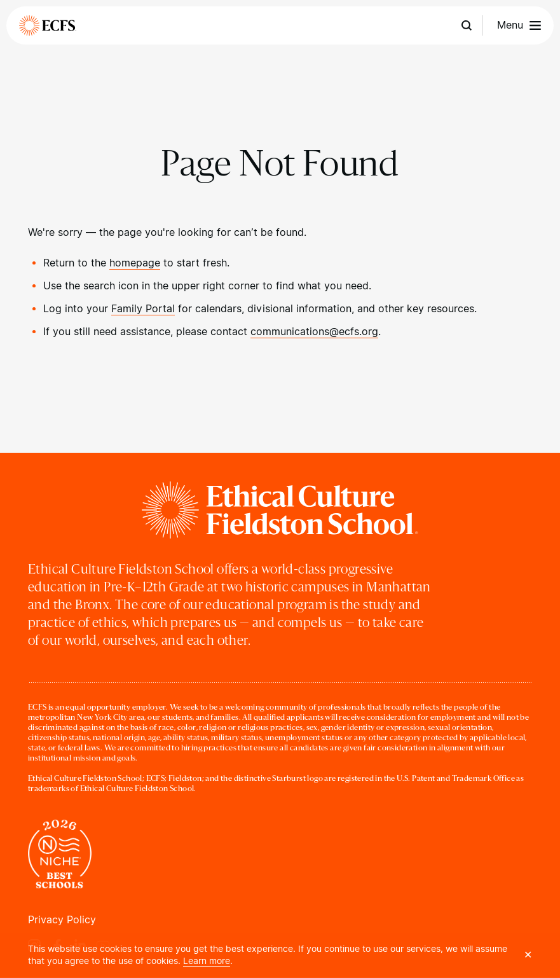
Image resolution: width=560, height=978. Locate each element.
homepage (135, 263)
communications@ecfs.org (314, 332)
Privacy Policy (62, 920)
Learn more (207, 961)
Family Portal (143, 309)
